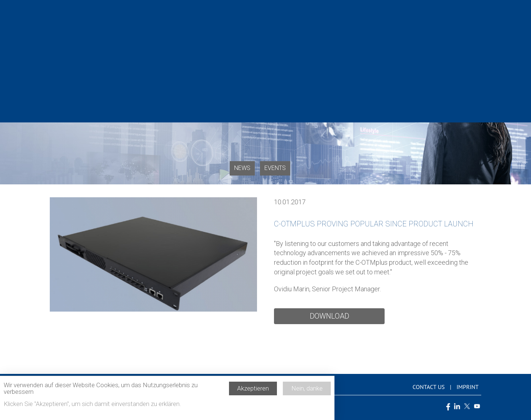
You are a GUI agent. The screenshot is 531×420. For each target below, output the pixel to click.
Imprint (468, 387)
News (242, 168)
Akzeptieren (253, 391)
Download (329, 316)
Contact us (429, 387)
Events (275, 168)
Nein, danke (307, 391)
